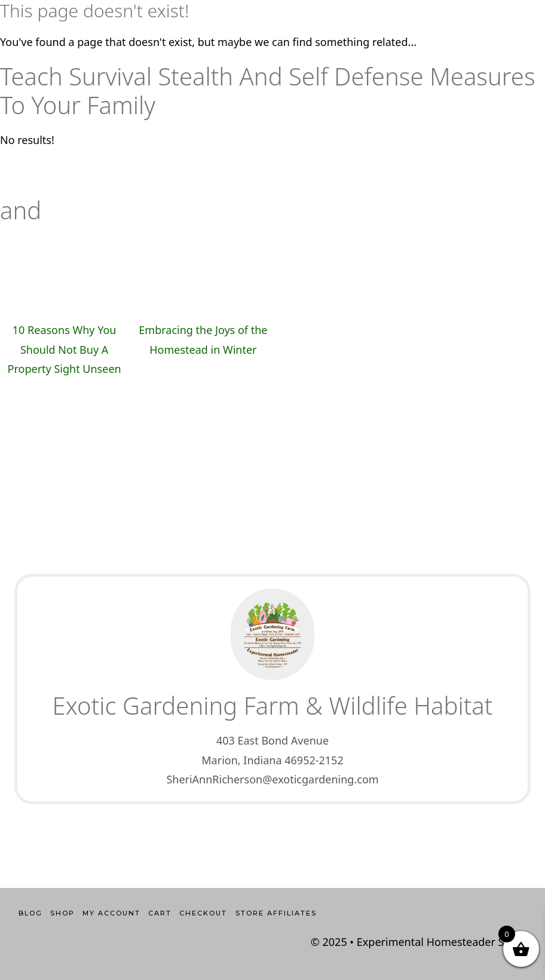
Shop (62, 913)
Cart (160, 913)
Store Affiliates (276, 913)
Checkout (203, 913)
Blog (30, 913)
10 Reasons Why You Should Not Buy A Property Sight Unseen (65, 349)
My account (111, 913)
